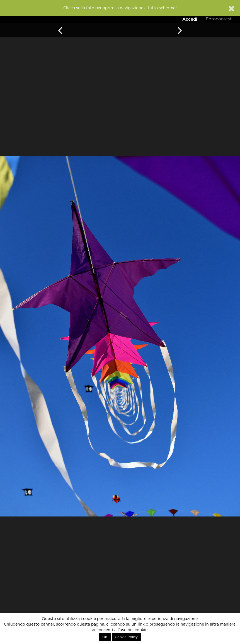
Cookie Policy (126, 637)
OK (105, 637)
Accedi (190, 19)
